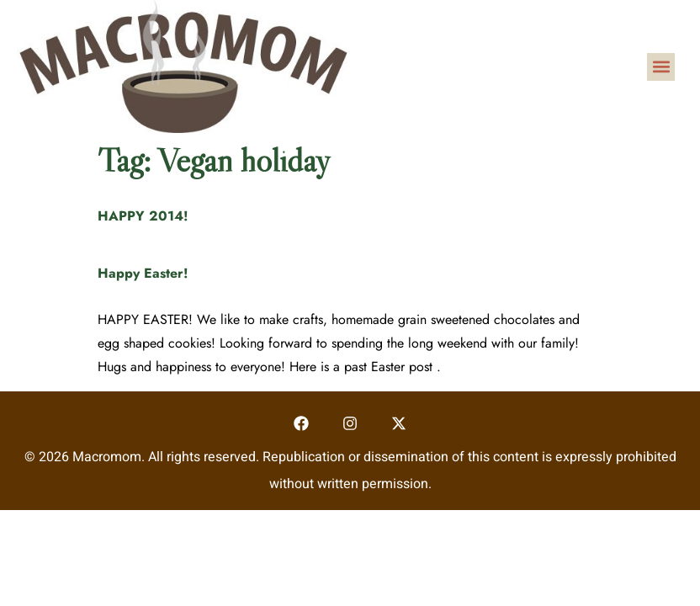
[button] (661, 67)
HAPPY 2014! (143, 216)
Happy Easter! (143, 273)
